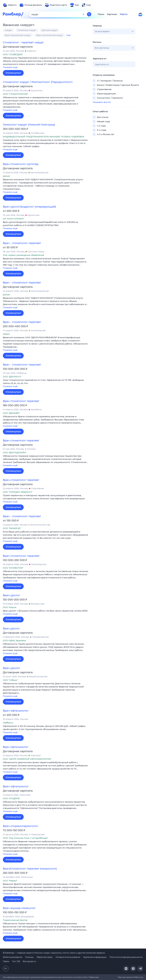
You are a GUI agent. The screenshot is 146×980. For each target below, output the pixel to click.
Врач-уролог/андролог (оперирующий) (29, 207)
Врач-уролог (11, 595)
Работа (124, 14)
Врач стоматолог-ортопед (21, 164)
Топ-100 (16, 961)
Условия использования (68, 957)
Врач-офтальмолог (16, 711)
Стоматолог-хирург (27, 30)
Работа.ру (139, 977)
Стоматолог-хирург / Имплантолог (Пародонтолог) (38, 82)
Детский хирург (49, 30)
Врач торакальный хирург (18, 35)
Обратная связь (45, 957)
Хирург (8, 30)
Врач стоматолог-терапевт (21, 401)
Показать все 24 (102, 102)
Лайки (6, 961)
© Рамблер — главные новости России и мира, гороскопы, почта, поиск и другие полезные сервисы (54, 953)
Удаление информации (95, 957)
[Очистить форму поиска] (83, 14)
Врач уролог (11, 629)
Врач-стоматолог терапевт (21, 480)
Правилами (94, 977)
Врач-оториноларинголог (21, 826)
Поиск (101, 14)
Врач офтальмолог (16, 747)
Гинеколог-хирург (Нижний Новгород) (29, 125)
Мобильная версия (13, 957)
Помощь (29, 957)
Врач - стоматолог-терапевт (22, 243)
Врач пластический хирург (50, 35)
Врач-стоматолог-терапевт (21, 556)
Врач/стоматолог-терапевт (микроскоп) (30, 869)
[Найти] (89, 14)
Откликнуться (13, 73)
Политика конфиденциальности (126, 957)
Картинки (112, 14)
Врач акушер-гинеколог (19, 908)
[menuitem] (10, 5)
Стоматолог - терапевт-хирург (23, 42)
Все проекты (29, 961)
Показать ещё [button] (10, 67)
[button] (46, 63)
